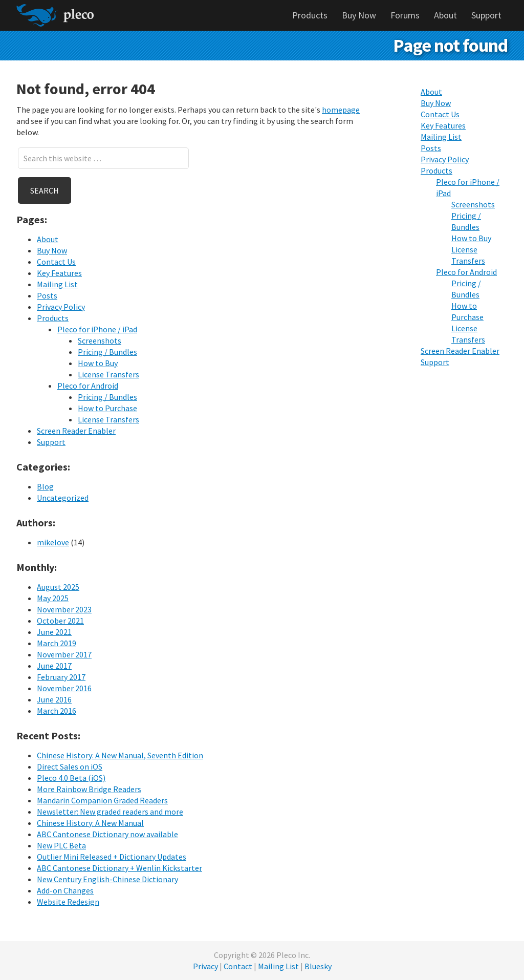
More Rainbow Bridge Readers (89, 789)
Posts (47, 295)
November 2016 (64, 688)
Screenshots (100, 340)
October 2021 (60, 621)
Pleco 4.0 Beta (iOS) (71, 778)
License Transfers (108, 374)
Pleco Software (55, 15)
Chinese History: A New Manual (90, 823)
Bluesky (318, 966)
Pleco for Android (88, 386)
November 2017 (64, 654)
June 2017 (54, 666)
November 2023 (64, 609)
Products (53, 318)
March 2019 (57, 643)
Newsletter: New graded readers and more (110, 812)
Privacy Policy (61, 307)
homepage (341, 110)
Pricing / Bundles (107, 352)
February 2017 (61, 677)
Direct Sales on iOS (70, 766)
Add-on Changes (65, 890)
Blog (45, 486)
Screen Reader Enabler (76, 431)
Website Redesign (68, 902)
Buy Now (52, 250)
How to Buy (98, 363)
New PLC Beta (61, 845)
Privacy (205, 966)
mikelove (53, 542)
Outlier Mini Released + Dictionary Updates (112, 857)
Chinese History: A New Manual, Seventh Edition (120, 755)
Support (51, 442)
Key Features (59, 273)
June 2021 (54, 632)
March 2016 (57, 711)
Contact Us (56, 262)
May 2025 (53, 598)
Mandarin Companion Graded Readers (102, 800)
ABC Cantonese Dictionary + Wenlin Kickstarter (119, 868)
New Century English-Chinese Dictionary (107, 879)
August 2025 (58, 587)
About (48, 239)
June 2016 (54, 699)
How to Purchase (107, 408)
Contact (238, 966)
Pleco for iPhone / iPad (97, 329)
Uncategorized (63, 498)
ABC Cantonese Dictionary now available (107, 834)
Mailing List (57, 284)
